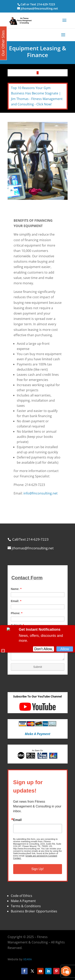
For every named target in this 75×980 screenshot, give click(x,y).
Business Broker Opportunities (34, 911)
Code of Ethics (21, 896)
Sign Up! (37, 869)
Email (17, 820)
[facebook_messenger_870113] (66, 971)
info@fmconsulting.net (40, 493)
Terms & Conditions (26, 906)
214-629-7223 (46, 4)
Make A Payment (23, 901)
